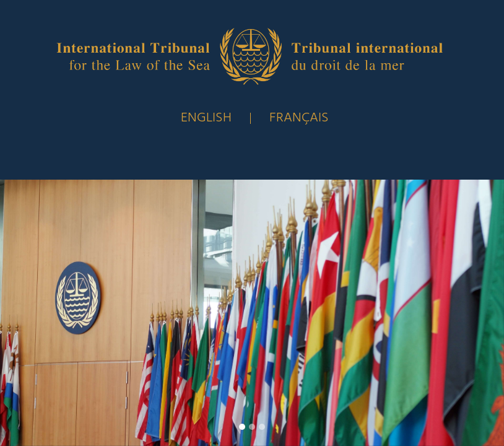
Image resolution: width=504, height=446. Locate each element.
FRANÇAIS (299, 118)
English (206, 118)
